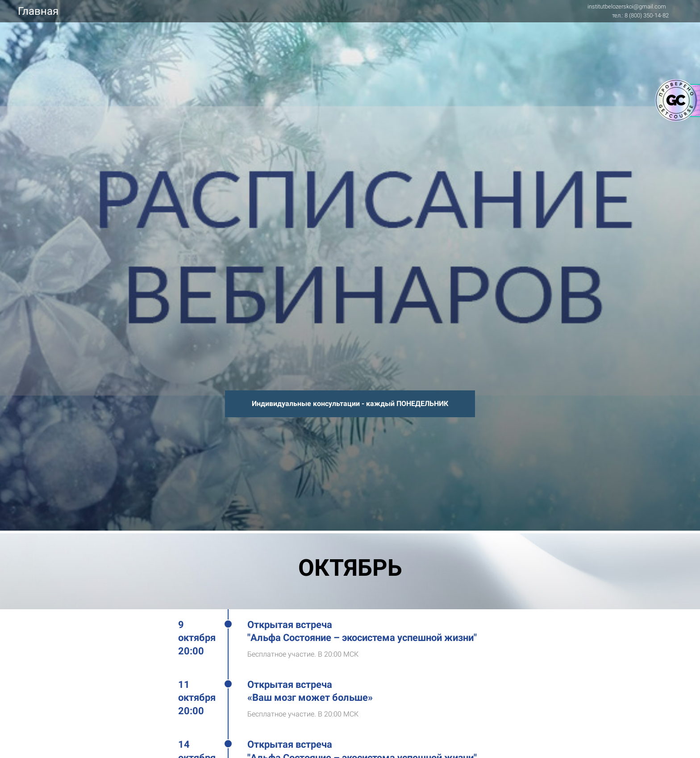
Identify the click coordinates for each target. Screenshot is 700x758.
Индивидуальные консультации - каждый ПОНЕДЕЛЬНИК (350, 404)
